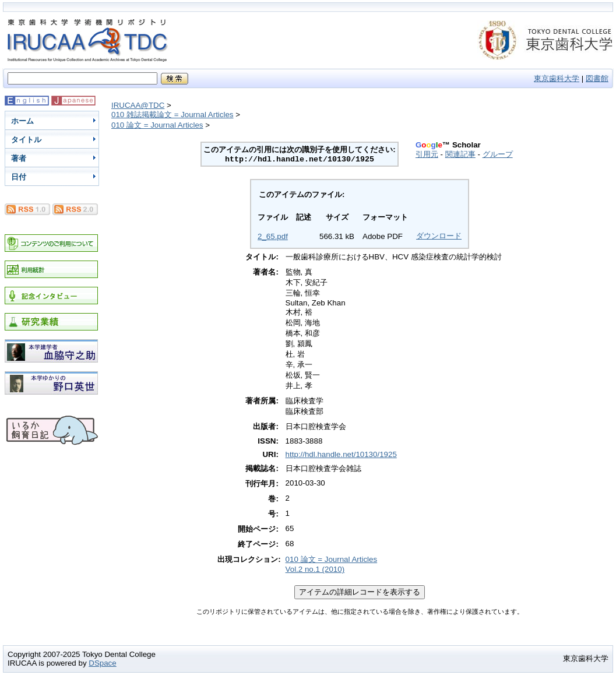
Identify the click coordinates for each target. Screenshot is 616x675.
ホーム (22, 121)
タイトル (26, 140)
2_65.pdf (273, 236)
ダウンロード (439, 236)
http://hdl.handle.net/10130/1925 (341, 454)
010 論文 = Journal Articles (157, 125)
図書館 (597, 78)
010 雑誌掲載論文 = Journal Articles (173, 115)
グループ (498, 154)
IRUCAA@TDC (138, 105)
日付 (19, 177)
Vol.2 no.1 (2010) (315, 569)
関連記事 (460, 154)
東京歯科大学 (557, 78)
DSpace (102, 663)
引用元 (427, 154)
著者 (19, 158)
